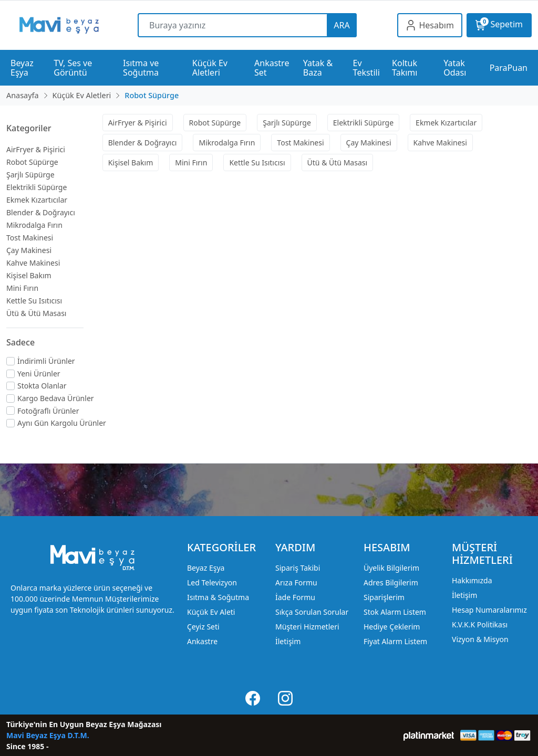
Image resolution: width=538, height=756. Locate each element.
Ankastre (202, 641)
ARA (342, 25)
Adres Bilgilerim (391, 582)
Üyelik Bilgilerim (391, 568)
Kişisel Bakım (29, 275)
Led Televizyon (212, 582)
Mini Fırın (22, 288)
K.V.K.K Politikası (480, 624)
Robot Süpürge (32, 162)
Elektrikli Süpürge (37, 187)
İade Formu (295, 597)
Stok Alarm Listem (395, 612)
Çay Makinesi (29, 250)
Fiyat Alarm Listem (395, 641)
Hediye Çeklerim (392, 627)
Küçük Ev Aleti (211, 612)
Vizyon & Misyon (480, 639)
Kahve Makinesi (33, 263)
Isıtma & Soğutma (218, 597)
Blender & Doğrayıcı (41, 212)
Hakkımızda (472, 580)
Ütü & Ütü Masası (36, 313)
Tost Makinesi (30, 238)
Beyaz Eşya (206, 568)
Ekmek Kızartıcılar (37, 200)
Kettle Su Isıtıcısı (34, 301)
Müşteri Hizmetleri (307, 627)
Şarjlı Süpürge (30, 175)
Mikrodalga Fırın (34, 225)
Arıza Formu (296, 582)
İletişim (288, 641)
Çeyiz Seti (203, 627)
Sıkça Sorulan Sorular (312, 612)
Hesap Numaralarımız (489, 610)
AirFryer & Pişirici (36, 149)
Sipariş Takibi (298, 568)
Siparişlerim (384, 597)
